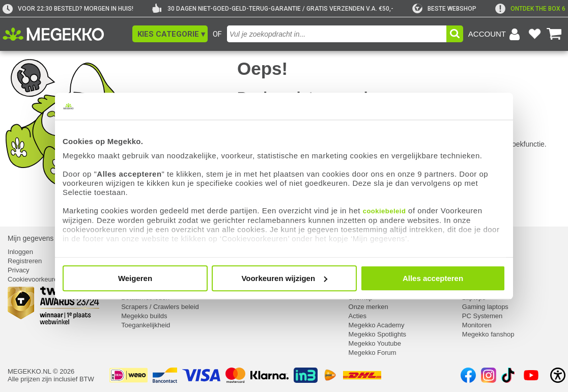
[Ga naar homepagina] (65, 34)
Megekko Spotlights (377, 334)
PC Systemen (482, 316)
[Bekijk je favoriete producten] (534, 34)
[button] (170, 34)
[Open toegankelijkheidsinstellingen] (558, 375)
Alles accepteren (433, 278)
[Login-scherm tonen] (496, 34)
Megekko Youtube (375, 343)
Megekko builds (144, 316)
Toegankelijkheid (146, 325)
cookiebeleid (385, 211)
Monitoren (477, 325)
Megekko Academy (377, 325)
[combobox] (337, 34)
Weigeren (135, 278)
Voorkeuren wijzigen (284, 278)
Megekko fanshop (488, 334)
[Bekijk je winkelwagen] (554, 34)
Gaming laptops (485, 307)
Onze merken (368, 307)
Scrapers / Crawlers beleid (160, 307)
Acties (358, 316)
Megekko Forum (373, 353)
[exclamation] (530, 9)
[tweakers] (444, 9)
